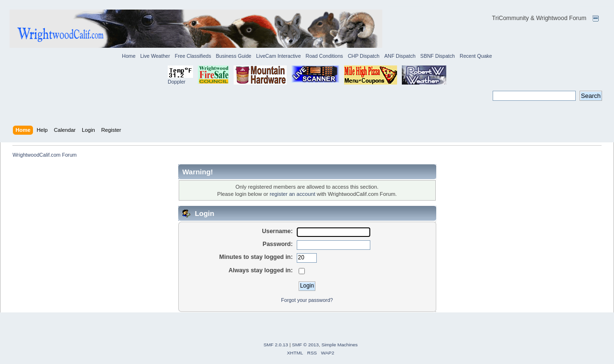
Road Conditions (324, 56)
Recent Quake (476, 56)
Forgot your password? (307, 300)
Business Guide (234, 56)
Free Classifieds (193, 56)
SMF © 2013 (305, 345)
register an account (292, 194)
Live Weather (155, 56)
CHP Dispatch (364, 56)
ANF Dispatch (400, 56)
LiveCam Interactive (279, 56)
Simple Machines (340, 345)
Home (129, 56)
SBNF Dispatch (438, 56)
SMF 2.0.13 (276, 345)
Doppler (177, 82)
